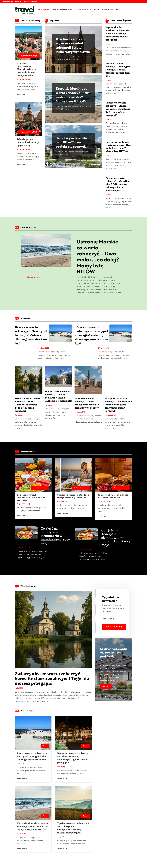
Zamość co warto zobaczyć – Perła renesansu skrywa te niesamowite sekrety (87, 403)
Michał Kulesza (73, 111)
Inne (57, 158)
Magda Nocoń (73, 61)
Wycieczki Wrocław (83, 9)
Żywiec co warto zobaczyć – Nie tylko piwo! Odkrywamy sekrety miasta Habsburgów (117, 184)
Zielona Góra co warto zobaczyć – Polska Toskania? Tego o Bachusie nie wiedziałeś (58, 396)
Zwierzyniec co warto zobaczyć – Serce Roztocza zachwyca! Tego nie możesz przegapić (27, 405)
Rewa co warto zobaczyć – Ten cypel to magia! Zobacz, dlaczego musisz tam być (118, 70)
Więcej (106, 692)
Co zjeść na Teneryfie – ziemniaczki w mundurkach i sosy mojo (31, 497)
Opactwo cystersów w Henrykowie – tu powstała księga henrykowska (26, 69)
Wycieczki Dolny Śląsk (62, 9)
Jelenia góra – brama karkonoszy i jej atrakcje (28, 142)
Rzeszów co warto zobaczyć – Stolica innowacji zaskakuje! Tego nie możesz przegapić (118, 109)
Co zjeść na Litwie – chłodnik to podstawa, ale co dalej (113, 496)
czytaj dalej (22, 95)
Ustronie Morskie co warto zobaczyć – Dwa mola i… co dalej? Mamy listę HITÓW (118, 147)
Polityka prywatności (31, 2)
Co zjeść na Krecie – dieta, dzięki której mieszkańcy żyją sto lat (73, 496)
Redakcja (18, 2)
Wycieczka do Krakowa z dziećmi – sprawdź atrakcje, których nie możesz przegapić (118, 33)
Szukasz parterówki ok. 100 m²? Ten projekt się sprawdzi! (72, 146)
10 (122, 696)
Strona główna (8, 2)
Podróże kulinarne (110, 9)
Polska (97, 9)
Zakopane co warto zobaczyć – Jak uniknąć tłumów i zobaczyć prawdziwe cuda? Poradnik (118, 405)
